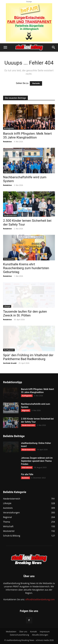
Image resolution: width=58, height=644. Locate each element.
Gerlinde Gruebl (10, 363)
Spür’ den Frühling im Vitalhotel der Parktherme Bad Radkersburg (28, 357)
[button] (5, 47)
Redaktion (7, 142)
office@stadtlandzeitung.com (40, 599)
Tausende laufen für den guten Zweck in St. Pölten (25, 313)
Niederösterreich (10, 215)
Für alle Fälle (27, 474)
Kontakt (33, 632)
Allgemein (8, 172)
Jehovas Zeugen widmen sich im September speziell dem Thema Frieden (37, 461)
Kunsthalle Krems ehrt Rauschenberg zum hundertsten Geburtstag (26, 268)
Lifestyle (7, 306)
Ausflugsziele (9, 128)
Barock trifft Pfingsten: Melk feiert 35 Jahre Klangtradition (27, 136)
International (9, 259)
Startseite (36, 83)
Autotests (26, 478)
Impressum (45, 632)
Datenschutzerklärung (19, 635)
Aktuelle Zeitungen (40, 635)
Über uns (23, 632)
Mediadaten (11, 632)
